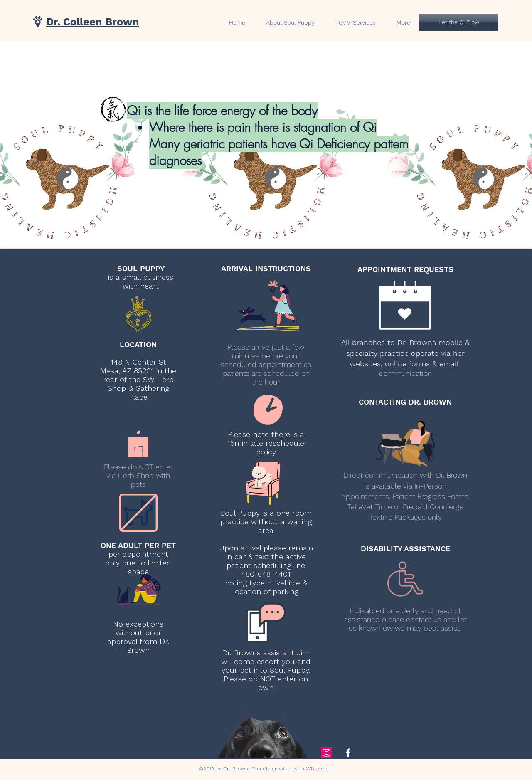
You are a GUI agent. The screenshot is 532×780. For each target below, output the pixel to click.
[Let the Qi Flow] (459, 22)
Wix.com (317, 769)
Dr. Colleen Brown (93, 22)
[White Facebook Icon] (348, 753)
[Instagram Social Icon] (326, 753)
